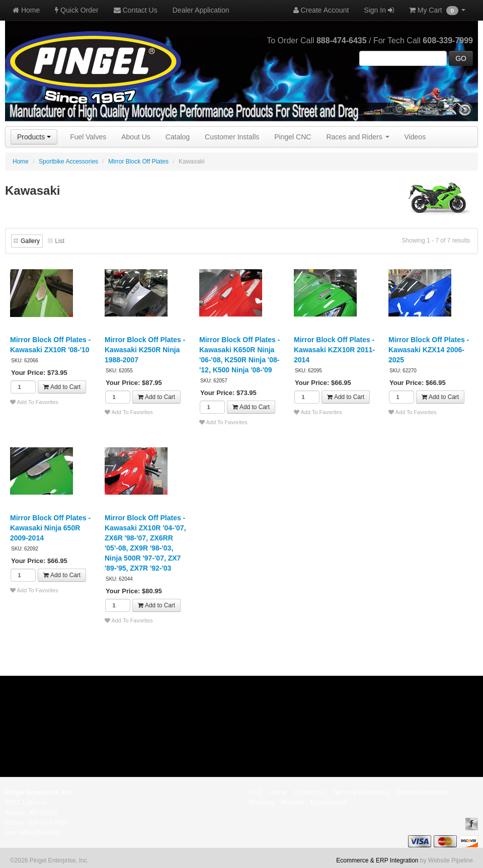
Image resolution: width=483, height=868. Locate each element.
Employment (329, 802)
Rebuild (292, 802)
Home (26, 10)
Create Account (321, 10)
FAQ (256, 792)
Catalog (178, 137)
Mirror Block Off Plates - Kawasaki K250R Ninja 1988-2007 (145, 350)
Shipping (262, 802)
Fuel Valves (88, 137)
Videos (415, 137)
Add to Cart (62, 387)
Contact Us (136, 10)
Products (34, 137)
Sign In (379, 10)
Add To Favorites (34, 402)
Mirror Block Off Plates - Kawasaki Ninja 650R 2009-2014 (50, 528)
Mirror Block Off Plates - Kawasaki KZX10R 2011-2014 (334, 350)
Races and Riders (357, 137)
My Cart (437, 11)
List (60, 241)
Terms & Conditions (361, 792)
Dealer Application (201, 10)
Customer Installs (232, 137)
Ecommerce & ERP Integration (377, 860)
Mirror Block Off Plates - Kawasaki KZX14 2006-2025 (429, 350)
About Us (136, 137)
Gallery (30, 241)
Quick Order (76, 10)
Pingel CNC (293, 137)
